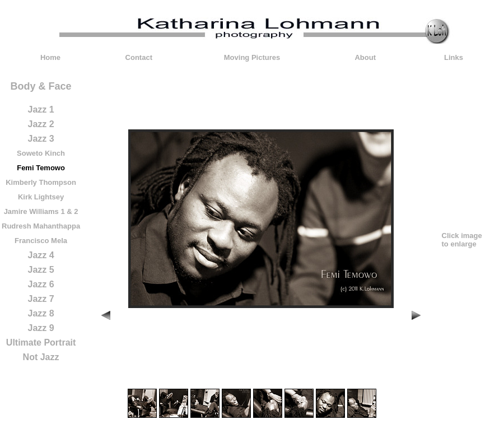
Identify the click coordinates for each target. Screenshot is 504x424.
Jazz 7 (41, 299)
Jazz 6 (41, 284)
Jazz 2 (41, 124)
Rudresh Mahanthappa (41, 226)
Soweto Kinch (41, 153)
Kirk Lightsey (41, 197)
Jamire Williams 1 (34, 211)
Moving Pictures (252, 57)
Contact (139, 57)
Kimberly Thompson (41, 182)
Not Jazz (41, 357)
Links (454, 57)
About (365, 57)
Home (50, 57)
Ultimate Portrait (41, 343)
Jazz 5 (41, 270)
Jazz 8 (41, 313)
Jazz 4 (41, 255)
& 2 (72, 211)
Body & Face (41, 86)
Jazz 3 (41, 139)
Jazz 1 (41, 110)
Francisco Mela (41, 241)
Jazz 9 (41, 328)
